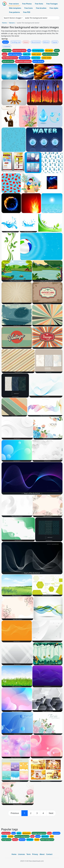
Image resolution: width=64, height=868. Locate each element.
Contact (49, 854)
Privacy (35, 854)
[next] (51, 813)
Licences (21, 854)
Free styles (54, 8)
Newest (26, 42)
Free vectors (14, 4)
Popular (55, 42)
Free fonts (39, 4)
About (42, 854)
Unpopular (7, 46)
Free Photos (27, 4)
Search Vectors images (13, 18)
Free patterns (14, 12)
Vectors (12, 23)
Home (4, 23)
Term (29, 854)
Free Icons (29, 8)
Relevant (46, 42)
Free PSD (27, 12)
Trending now (16, 42)
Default (5, 42)
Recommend (36, 42)
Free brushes (41, 8)
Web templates (15, 8)
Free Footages (52, 4)
